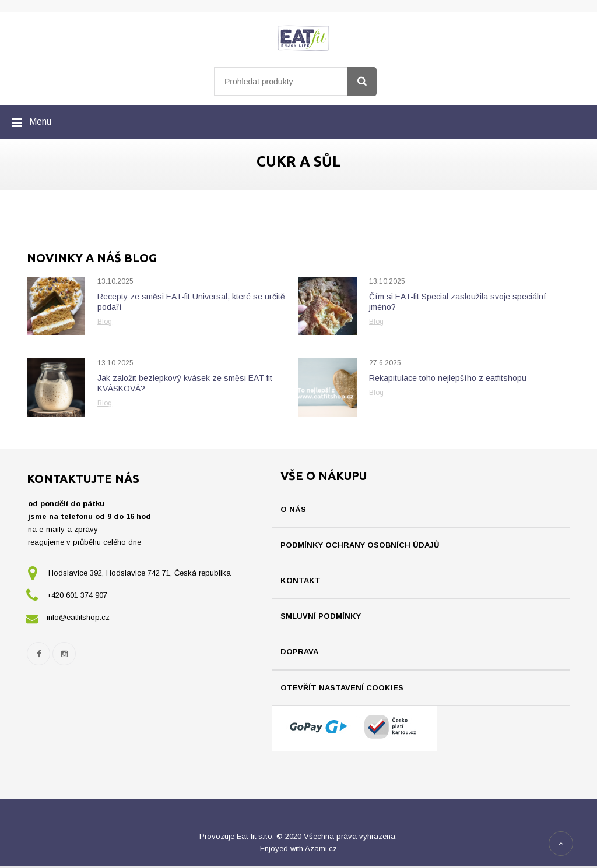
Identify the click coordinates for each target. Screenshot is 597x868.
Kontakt (301, 581)
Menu (40, 121)
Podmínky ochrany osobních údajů (360, 545)
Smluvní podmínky (321, 616)
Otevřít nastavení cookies (342, 688)
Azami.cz (321, 850)
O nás (293, 509)
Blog (105, 322)
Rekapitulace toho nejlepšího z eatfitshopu (448, 378)
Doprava (299, 652)
